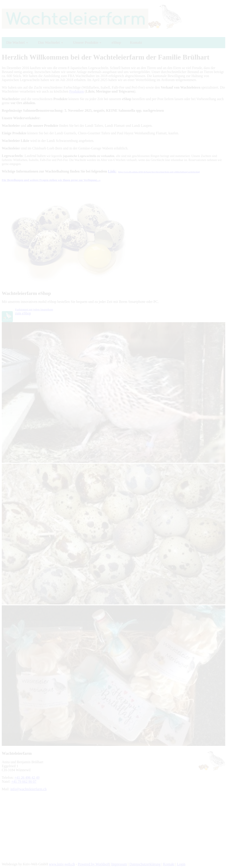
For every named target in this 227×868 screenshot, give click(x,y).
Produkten (76, 91)
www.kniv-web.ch (62, 864)
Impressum (119, 864)
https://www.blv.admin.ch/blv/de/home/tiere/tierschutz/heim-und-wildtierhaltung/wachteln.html (159, 172)
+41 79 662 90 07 (24, 782)
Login (181, 864)
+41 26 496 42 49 (27, 778)
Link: (112, 171)
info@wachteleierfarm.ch (29, 789)
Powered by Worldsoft (94, 864)
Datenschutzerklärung (145, 864)
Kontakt (169, 864)
